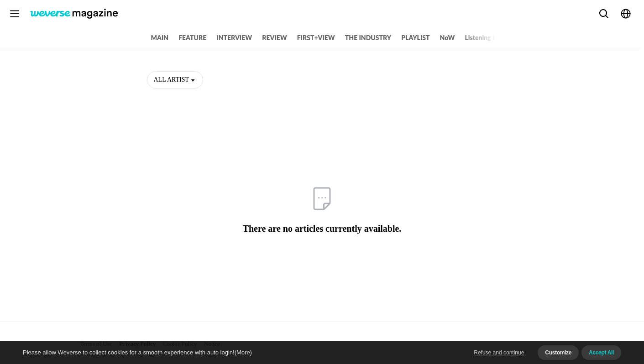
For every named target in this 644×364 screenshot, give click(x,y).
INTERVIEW (234, 38)
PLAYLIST (415, 38)
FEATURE (192, 38)
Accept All (601, 353)
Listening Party (486, 38)
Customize (558, 353)
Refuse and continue (499, 353)
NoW (448, 38)
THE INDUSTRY (368, 38)
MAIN (160, 38)
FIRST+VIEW (316, 38)
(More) (243, 352)
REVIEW (274, 38)
